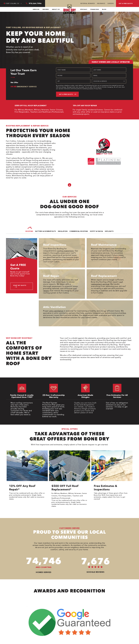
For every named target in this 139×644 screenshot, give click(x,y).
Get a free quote (126, 3)
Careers (111, 3)
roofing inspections (65, 251)
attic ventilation (56, 311)
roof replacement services (107, 283)
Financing (95, 9)
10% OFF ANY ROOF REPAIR (85, 106)
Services (36, 9)
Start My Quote (20, 285)
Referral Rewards (88, 3)
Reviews (46, 9)
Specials (84, 9)
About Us (56, 9)
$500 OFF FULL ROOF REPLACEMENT (31, 106)
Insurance (101, 3)
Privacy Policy (98, 89)
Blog (104, 9)
